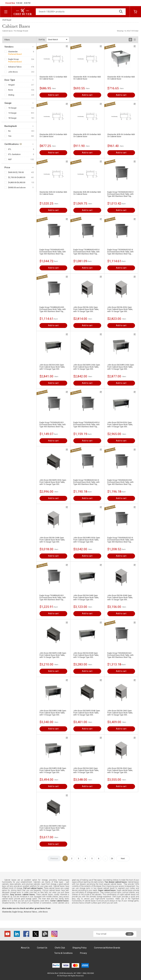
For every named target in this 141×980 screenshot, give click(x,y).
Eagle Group (13, 59)
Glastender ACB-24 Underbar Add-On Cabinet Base (53, 135)
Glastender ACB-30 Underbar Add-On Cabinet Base (87, 135)
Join (130, 934)
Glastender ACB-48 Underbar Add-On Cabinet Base (87, 193)
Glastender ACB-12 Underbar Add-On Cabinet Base (53, 78)
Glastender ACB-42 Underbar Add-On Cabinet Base (53, 193)
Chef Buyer (7, 20)
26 (112, 858)
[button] (18, 3)
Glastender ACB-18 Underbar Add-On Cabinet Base (121, 78)
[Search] (81, 12)
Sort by (42, 40)
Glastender (13, 52)
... (105, 858)
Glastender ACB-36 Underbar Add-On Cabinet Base (121, 135)
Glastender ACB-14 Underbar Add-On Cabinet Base (87, 78)
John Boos (13, 72)
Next (123, 858)
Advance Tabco (15, 67)
